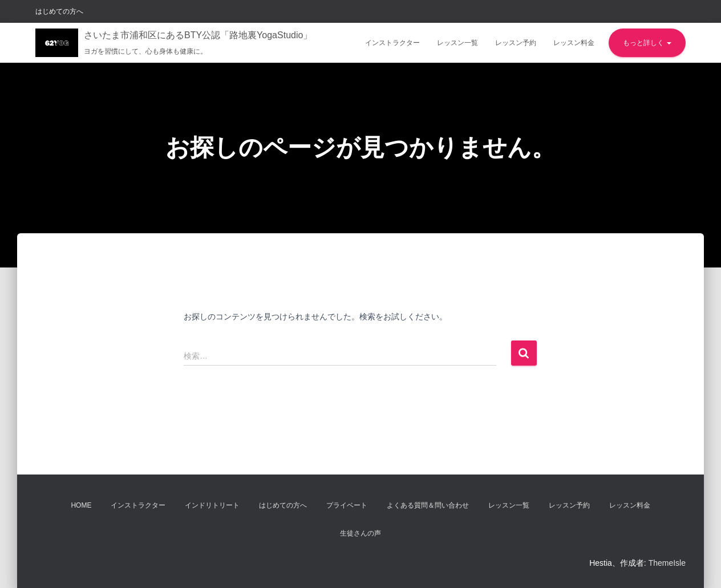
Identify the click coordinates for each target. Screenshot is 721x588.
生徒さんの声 (360, 533)
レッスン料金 (574, 43)
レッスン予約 (516, 43)
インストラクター (392, 43)
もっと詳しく (647, 43)
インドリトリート (212, 505)
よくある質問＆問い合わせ (428, 505)
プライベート (347, 505)
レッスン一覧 (457, 43)
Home (81, 505)
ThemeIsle (667, 563)
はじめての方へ (59, 11)
